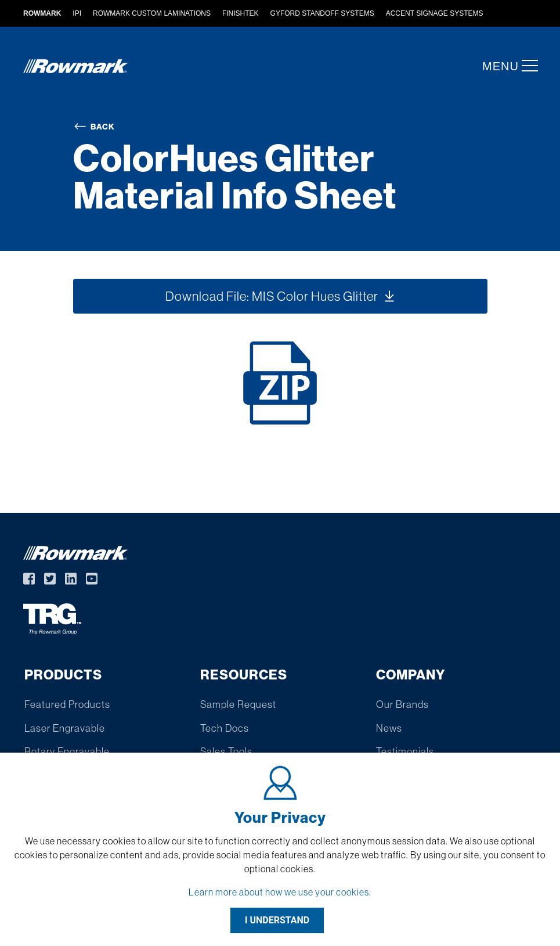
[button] (526, 66)
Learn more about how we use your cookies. (280, 892)
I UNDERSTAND (277, 920)
